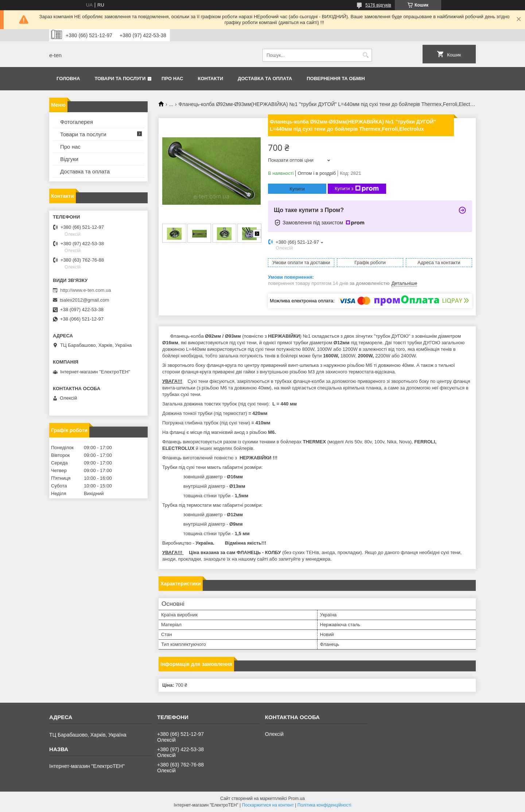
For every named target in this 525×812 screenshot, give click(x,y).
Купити (297, 189)
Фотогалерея (77, 122)
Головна (68, 79)
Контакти (211, 79)
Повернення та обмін (336, 79)
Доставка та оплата (265, 79)
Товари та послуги (120, 79)
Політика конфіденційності (324, 805)
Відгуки (69, 159)
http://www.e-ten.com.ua (85, 290)
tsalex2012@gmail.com (84, 300)
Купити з (357, 189)
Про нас (172, 79)
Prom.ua (297, 799)
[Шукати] (365, 55)
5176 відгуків (378, 5)
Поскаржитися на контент (268, 805)
